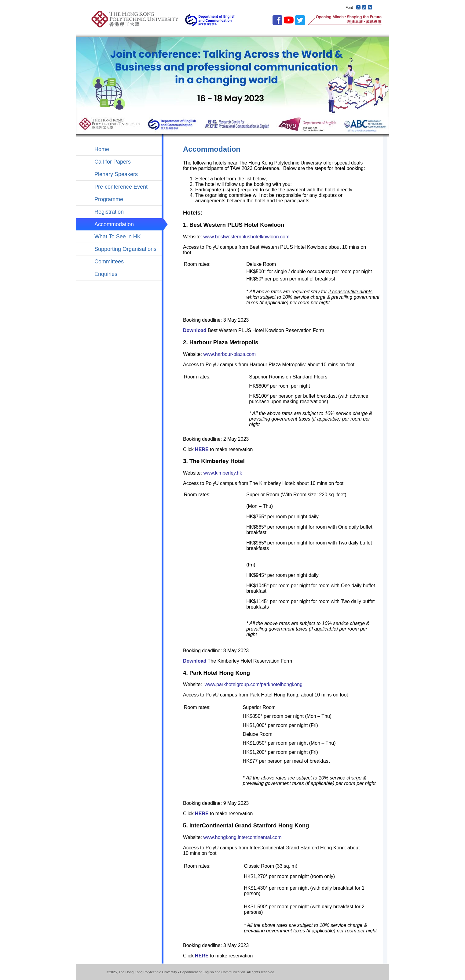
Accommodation (114, 224)
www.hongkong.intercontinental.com (242, 837)
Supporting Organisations (125, 249)
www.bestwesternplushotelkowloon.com (246, 237)
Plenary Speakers (116, 174)
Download (195, 330)
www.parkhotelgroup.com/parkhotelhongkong (254, 684)
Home (102, 149)
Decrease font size (358, 7)
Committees (109, 262)
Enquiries (106, 274)
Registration (109, 212)
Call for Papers (113, 162)
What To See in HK (118, 237)
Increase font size (370, 7)
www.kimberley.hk (223, 473)
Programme (109, 199)
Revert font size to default (364, 7)
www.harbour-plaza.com (229, 354)
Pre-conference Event (121, 187)
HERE (202, 449)
